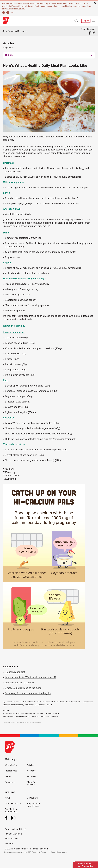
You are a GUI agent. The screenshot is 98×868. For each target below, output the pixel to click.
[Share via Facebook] (90, 33)
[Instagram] (13, 818)
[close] (95, 3)
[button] (9, 48)
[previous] (4, 13)
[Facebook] (7, 818)
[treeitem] (49, 55)
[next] (8, 13)
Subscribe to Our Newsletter (85, 865)
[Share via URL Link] (93, 33)
